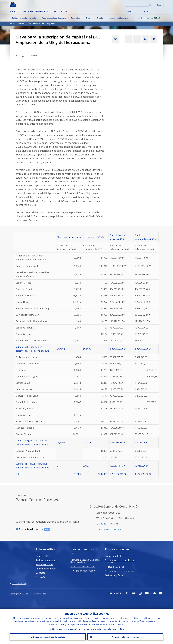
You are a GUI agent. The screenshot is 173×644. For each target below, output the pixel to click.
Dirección (41, 577)
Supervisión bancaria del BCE (147, 18)
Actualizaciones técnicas (83, 566)
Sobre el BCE (132, 11)
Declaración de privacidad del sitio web (120, 561)
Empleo (158, 11)
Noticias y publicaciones (118, 18)
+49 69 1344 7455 (109, 524)
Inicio (12, 24)
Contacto (40, 573)
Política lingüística (114, 575)
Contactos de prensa (31, 529)
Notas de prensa (48, 24)
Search (151, 5)
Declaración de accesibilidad (119, 571)
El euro (89, 18)
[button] (155, 5)
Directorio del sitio (19, 584)
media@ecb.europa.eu (112, 529)
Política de (114, 567)
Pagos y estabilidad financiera (54, 18)
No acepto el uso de (125, 637)
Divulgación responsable (83, 571)
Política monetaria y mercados (24, 18)
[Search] (137, 5)
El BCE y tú (146, 11)
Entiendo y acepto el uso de (48, 637)
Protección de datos (115, 556)
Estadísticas (76, 18)
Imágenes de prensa (46, 569)
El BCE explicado (44, 564)
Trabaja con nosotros (47, 560)
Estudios (100, 18)
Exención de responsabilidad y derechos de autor (86, 561)
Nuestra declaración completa (66, 629)
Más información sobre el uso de (105, 629)
